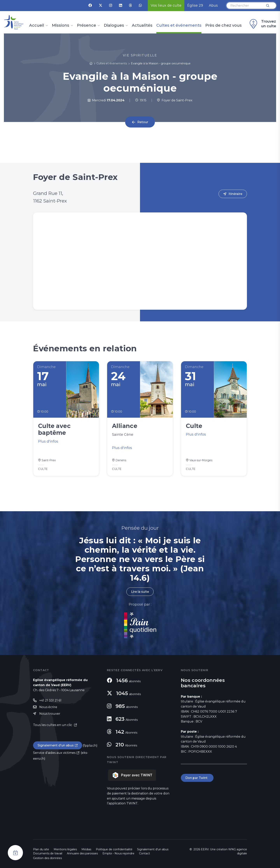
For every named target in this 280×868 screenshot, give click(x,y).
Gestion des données (47, 858)
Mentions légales (65, 849)
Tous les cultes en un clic (53, 725)
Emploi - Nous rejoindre (118, 853)
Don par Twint (197, 778)
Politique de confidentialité (114, 849)
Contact (144, 853)
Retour (143, 122)
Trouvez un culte (262, 24)
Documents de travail (48, 853)
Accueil (37, 25)
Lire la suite (140, 592)
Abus (213, 5)
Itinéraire (235, 194)
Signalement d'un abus (56, 745)
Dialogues (114, 25)
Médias (86, 849)
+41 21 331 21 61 (50, 700)
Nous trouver (50, 714)
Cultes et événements (179, 25)
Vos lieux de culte (166, 5)
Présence (87, 25)
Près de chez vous (224, 25)
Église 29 (195, 5)
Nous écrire (48, 707)
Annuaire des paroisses (82, 853)
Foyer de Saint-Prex (175, 100)
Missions (61, 25)
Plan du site (41, 849)
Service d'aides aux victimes (54, 753)
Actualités (142, 25)
